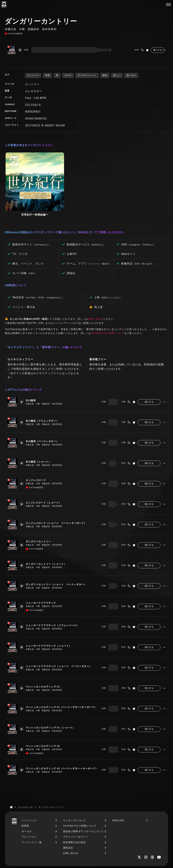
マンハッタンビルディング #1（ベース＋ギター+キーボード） (62, 678)
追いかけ (131, 75)
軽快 (105, 75)
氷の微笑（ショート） (40, 432)
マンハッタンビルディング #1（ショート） (53, 698)
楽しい (117, 75)
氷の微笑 (32, 371)
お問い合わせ (95, 290)
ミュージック (29, 791)
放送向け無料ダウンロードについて (83, 802)
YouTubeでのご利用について (108, 304)
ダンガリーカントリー (40, 512)
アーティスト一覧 (32, 813)
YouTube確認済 (14, 34)
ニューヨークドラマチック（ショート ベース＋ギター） (62, 637)
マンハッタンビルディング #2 (45, 717)
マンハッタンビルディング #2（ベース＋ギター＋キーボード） (62, 739)
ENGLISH (118, 791)
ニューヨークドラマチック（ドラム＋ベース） (55, 596)
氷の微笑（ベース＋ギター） (44, 412)
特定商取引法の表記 (74, 813)
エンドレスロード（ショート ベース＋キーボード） (59, 494)
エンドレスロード (37, 451)
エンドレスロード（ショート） (45, 473)
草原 (47, 75)
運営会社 (68, 818)
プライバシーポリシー (76, 807)
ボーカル (27, 802)
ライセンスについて (74, 791)
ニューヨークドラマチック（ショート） (51, 617)
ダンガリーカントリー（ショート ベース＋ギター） (59, 555)
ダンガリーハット (87, 75)
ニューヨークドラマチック (43, 574)
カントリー (33, 75)
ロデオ (68, 75)
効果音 (25, 797)
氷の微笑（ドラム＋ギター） (44, 392)
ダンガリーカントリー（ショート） (48, 535)
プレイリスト (29, 807)
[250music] (4, 5)
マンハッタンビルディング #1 (45, 657)
